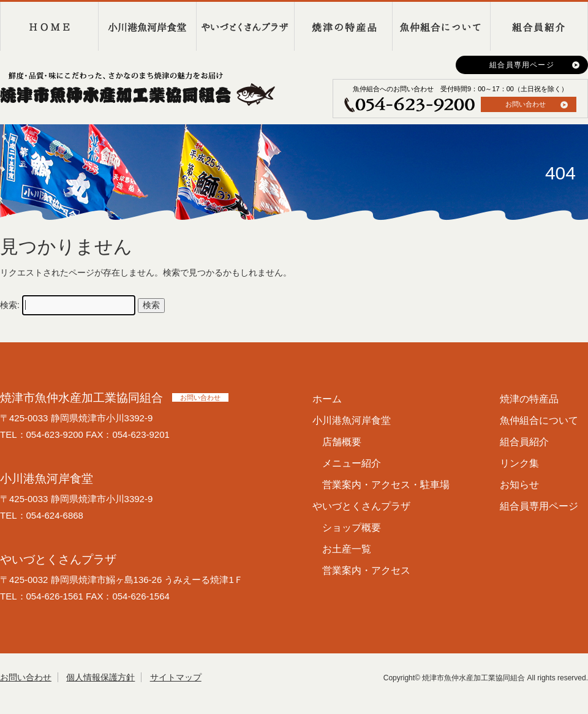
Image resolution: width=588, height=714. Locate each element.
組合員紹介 (539, 26)
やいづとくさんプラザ (245, 26)
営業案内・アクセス (366, 570)
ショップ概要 (352, 528)
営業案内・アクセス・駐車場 (386, 485)
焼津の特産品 (343, 26)
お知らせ (519, 485)
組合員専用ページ (522, 65)
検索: (10, 305)
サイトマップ (176, 677)
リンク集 (519, 463)
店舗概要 (342, 442)
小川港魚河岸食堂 (147, 26)
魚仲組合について (441, 26)
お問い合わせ (526, 104)
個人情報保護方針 (100, 677)
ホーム (327, 399)
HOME (49, 26)
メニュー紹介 (352, 463)
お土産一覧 (347, 549)
